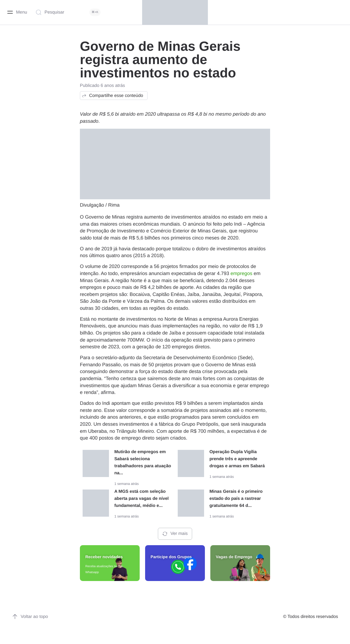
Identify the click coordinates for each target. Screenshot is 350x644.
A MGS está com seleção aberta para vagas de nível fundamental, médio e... (142, 499)
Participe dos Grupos (171, 557)
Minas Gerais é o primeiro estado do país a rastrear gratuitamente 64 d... (236, 499)
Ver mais (175, 534)
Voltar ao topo (30, 617)
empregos (241, 273)
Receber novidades (104, 557)
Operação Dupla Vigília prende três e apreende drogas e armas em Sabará (237, 459)
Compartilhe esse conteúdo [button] (112, 96)
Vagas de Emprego (234, 557)
